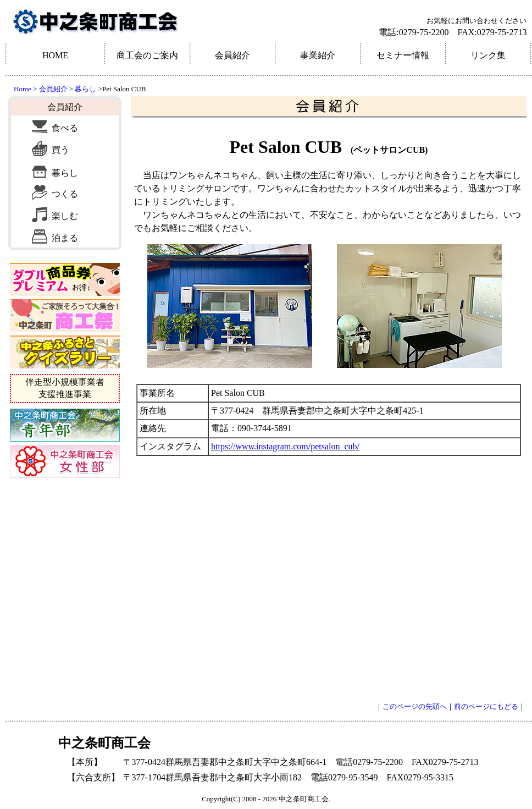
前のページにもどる (486, 706)
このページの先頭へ (415, 706)
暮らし (85, 89)
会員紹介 (53, 89)
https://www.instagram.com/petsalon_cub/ (285, 446)
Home (23, 89)
